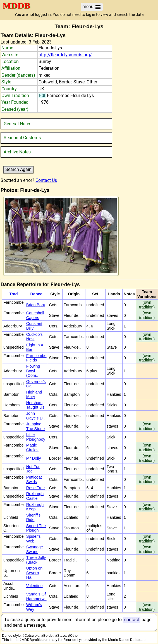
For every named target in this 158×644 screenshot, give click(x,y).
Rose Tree (35, 488)
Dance (36, 294)
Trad (13, 294)
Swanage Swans (35, 549)
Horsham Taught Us (35, 405)
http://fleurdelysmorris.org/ (65, 55)
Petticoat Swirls (34, 480)
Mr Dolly (34, 458)
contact (132, 620)
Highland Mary (34, 395)
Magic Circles (32, 448)
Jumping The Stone (35, 426)
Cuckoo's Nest (34, 337)
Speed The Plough (36, 528)
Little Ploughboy (36, 437)
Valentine (34, 586)
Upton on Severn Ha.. (34, 573)
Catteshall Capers (35, 315)
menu (92, 7)
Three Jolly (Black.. (36, 560)
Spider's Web (33, 539)
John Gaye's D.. (36, 416)
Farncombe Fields (36, 358)
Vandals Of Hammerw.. (36, 596)
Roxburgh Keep (35, 507)
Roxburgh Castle (35, 496)
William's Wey (34, 607)
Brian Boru (36, 305)
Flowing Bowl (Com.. (33, 371)
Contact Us (46, 180)
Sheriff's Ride (33, 518)
